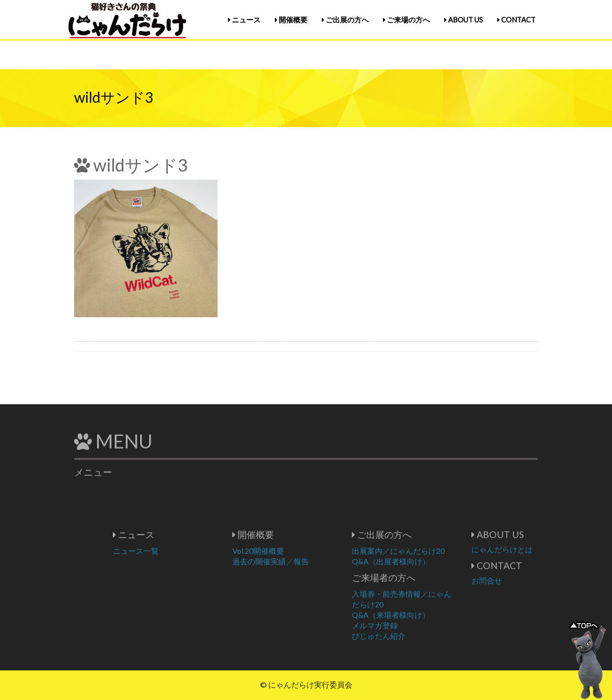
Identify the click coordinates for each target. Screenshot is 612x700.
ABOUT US (464, 20)
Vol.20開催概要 (290, 551)
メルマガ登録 (406, 625)
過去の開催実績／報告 (302, 561)
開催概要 (291, 20)
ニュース (244, 20)
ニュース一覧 (167, 551)
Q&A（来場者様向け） (422, 615)
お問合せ (518, 580)
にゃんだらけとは (534, 549)
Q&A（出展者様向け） (422, 561)
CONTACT (516, 20)
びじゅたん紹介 (410, 636)
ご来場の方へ (406, 20)
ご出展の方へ (345, 20)
